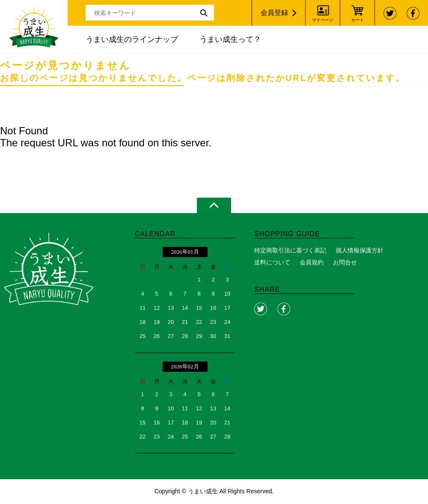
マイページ (323, 20)
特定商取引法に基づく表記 (290, 250)
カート (357, 20)
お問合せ (345, 262)
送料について (272, 262)
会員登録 (274, 13)
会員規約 (312, 262)
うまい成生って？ (230, 39)
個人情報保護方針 (360, 250)
